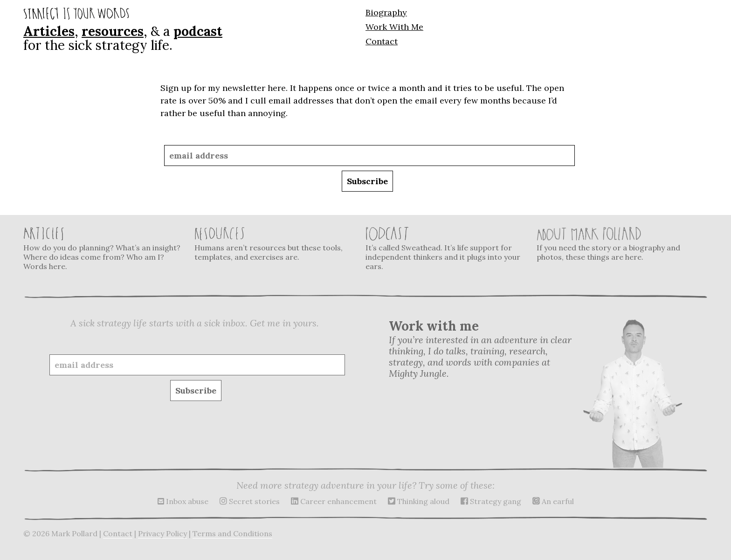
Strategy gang (491, 501)
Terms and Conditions (232, 533)
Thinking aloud (419, 501)
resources (113, 31)
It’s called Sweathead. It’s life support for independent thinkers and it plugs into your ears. (445, 249)
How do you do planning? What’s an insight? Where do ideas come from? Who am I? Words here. (103, 249)
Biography (386, 12)
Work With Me (394, 27)
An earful (553, 501)
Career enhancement (334, 501)
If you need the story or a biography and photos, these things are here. (616, 244)
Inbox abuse (183, 501)
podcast (198, 31)
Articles (49, 31)
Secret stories (250, 501)
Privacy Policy (162, 533)
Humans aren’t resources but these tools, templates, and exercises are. (274, 244)
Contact (382, 41)
